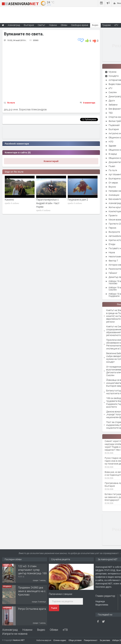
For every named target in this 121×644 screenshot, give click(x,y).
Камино (9, 199)
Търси (54, 608)
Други (112, 100)
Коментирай (51, 161)
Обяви (54, 630)
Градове (106, 25)
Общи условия (75, 640)
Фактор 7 (113, 261)
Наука (112, 252)
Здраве (112, 146)
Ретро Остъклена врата (32, 609)
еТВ (65, 630)
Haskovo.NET (19, 640)
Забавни (113, 105)
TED (111, 113)
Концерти (114, 76)
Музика (113, 72)
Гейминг (113, 273)
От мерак (113, 183)
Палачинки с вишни (60, 594)
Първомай (114, 125)
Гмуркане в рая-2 (78, 199)
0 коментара (89, 103)
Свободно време (80, 25)
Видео (41, 630)
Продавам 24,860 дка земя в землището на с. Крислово (32, 591)
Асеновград (115, 203)
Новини (53, 25)
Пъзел (112, 166)
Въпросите (114, 232)
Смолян (113, 92)
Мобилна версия (44, 640)
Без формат (115, 109)
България (114, 129)
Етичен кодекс (60, 640)
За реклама (105, 640)
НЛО (111, 142)
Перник (112, 228)
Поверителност (91, 640)
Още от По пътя (14, 172)
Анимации (114, 195)
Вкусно (112, 187)
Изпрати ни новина (15, 634)
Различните (115, 269)
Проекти (113, 215)
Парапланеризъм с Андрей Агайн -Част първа (48, 203)
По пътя (11, 103)
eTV (111, 88)
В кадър (113, 154)
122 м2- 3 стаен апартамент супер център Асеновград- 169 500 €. (32, 571)
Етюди (112, 244)
